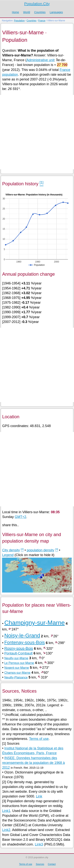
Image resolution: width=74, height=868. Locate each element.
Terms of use (39, 739)
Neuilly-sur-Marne (16, 658)
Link (39, 796)
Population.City (37, 4)
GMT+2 (20, 517)
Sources (40, 864)
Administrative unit (40, 60)
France (42, 21)
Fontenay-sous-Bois (25, 642)
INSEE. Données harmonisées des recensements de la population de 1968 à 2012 (33, 763)
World (27, 12)
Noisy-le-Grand (22, 636)
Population (19, 21)
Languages (56, 12)
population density (41, 550)
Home (15, 12)
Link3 (39, 844)
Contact (52, 864)
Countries (40, 12)
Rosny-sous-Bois (19, 648)
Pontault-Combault (18, 653)
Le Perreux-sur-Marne (19, 663)
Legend (8, 555)
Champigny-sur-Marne (35, 623)
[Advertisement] (37, 132)
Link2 (6, 830)
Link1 (6, 811)
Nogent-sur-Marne (17, 668)
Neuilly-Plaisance (16, 677)
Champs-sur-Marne (17, 673)
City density (11, 550)
